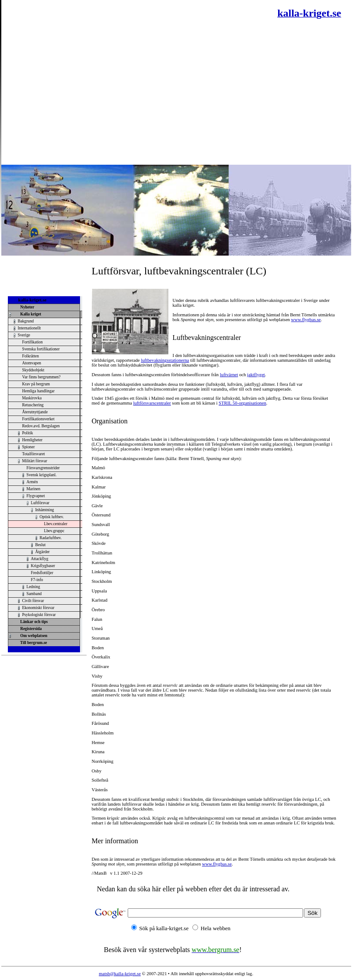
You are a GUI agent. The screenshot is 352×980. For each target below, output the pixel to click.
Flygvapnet (36, 496)
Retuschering (33, 405)
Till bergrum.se (33, 643)
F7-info (37, 580)
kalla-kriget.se (33, 300)
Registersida (30, 629)
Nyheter (26, 307)
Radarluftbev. (51, 538)
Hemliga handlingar (38, 391)
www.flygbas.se (306, 320)
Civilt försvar (33, 601)
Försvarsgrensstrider (43, 468)
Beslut (41, 545)
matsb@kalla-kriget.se (120, 974)
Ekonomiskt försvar (38, 608)
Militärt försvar (35, 461)
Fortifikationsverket (38, 419)
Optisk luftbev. (52, 517)
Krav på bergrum (36, 384)
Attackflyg (40, 559)
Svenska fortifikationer (41, 349)
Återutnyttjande (35, 412)
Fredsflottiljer (42, 573)
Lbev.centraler (56, 524)
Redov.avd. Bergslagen (41, 426)
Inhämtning (45, 510)
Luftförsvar (40, 503)
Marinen (34, 489)
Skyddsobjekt (33, 370)
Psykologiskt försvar (39, 615)
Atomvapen (32, 363)
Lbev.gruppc (54, 531)
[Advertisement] (82, 82)
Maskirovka (32, 398)
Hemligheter (33, 440)
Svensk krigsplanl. (42, 475)
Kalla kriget (30, 314)
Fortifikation (33, 342)
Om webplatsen (33, 636)
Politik (28, 433)
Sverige (24, 335)
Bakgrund (26, 321)
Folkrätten (31, 356)
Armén (32, 482)
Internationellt (30, 328)
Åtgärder (43, 552)
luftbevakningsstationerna (165, 360)
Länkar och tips (33, 622)
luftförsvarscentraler (152, 403)
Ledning (33, 587)
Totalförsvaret (34, 454)
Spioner (29, 447)
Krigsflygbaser (43, 566)
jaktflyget (256, 375)
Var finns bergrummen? (42, 377)
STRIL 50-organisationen (242, 403)
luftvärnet (229, 375)
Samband (34, 594)
